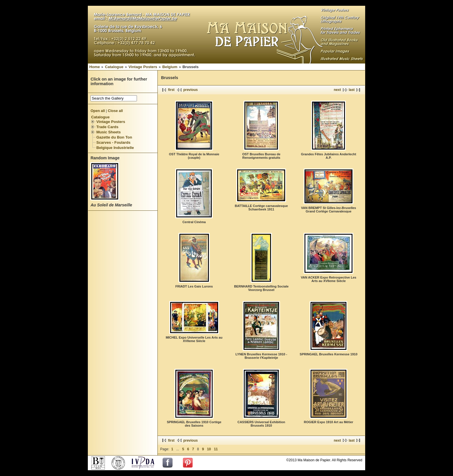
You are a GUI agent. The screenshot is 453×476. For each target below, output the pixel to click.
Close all (115, 111)
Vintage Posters (143, 67)
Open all (98, 111)
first (171, 90)
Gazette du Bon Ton (114, 137)
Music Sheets (108, 132)
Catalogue (114, 67)
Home (95, 67)
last (352, 90)
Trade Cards (107, 127)
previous (190, 90)
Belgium (170, 67)
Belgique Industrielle (115, 148)
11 (216, 449)
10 (209, 449)
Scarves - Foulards (113, 142)
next (337, 90)
